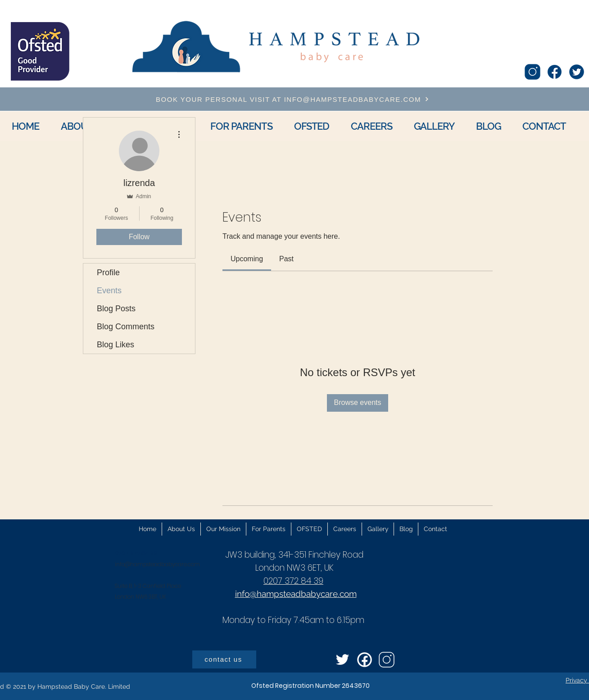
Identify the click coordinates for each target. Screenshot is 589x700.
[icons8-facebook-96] (555, 72)
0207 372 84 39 (293, 581)
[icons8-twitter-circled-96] (577, 72)
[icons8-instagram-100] (532, 72)
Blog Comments (126, 327)
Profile (108, 273)
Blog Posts (116, 309)
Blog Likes (116, 345)
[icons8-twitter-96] (342, 660)
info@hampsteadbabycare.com (157, 564)
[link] (247, 259)
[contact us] (224, 659)
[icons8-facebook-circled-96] (365, 660)
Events (109, 291)
